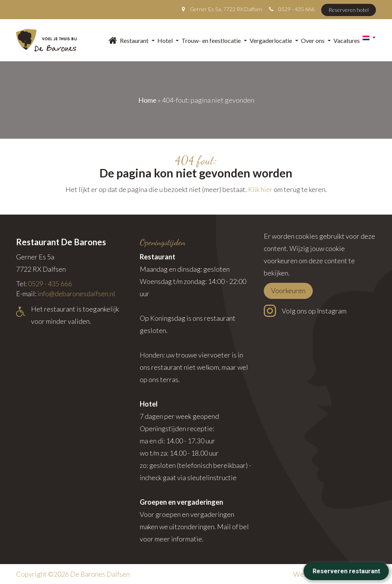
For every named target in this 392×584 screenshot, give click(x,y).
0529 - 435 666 (296, 9)
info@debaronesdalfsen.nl (76, 294)
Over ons (316, 40)
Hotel (168, 40)
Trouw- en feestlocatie (214, 40)
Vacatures (347, 40)
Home (147, 100)
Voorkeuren (288, 290)
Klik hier (260, 189)
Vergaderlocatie (274, 40)
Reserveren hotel (349, 10)
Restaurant (137, 40)
